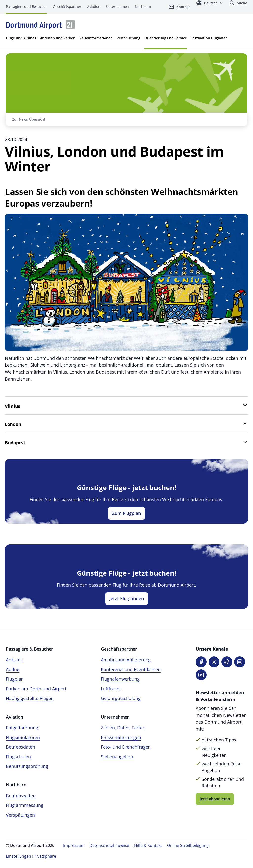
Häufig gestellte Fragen (30, 698)
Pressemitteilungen (121, 737)
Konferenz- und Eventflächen (131, 669)
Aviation (94, 7)
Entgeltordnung (22, 728)
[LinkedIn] (240, 662)
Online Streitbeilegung (188, 845)
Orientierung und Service (166, 38)
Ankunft (14, 660)
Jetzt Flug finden (127, 598)
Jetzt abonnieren (215, 799)
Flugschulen (18, 757)
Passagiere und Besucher (26, 7)
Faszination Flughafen (209, 38)
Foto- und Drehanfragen (126, 747)
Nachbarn (143, 7)
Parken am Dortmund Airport (36, 689)
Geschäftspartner (67, 7)
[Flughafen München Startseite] (41, 25)
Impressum (74, 845)
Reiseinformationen (96, 38)
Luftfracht (111, 689)
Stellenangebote (118, 757)
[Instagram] (214, 662)
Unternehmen (118, 7)
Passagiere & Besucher (30, 649)
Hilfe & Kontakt (148, 845)
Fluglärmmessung (25, 805)
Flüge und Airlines (21, 38)
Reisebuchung (128, 38)
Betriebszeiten (21, 796)
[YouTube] (201, 675)
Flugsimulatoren (23, 737)
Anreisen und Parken (58, 38)
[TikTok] (227, 662)
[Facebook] (201, 662)
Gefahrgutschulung (121, 698)
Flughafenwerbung (120, 679)
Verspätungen (20, 815)
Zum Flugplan (126, 513)
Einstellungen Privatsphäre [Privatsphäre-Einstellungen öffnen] (31, 856)
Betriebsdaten (21, 747)
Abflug (13, 669)
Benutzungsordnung (27, 766)
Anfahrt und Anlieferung (126, 660)
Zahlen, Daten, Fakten (123, 728)
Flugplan (15, 679)
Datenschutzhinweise (109, 845)
